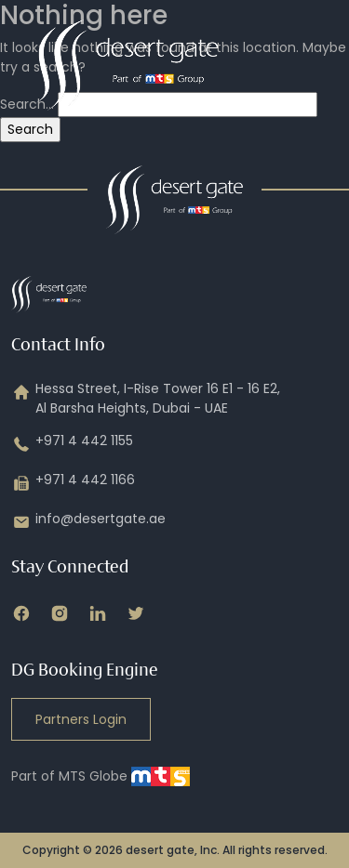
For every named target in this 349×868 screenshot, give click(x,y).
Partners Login (81, 719)
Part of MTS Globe (101, 776)
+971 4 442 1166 (73, 483)
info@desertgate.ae (88, 522)
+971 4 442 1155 (72, 444)
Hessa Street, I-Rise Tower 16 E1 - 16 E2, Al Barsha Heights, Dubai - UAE (146, 399)
